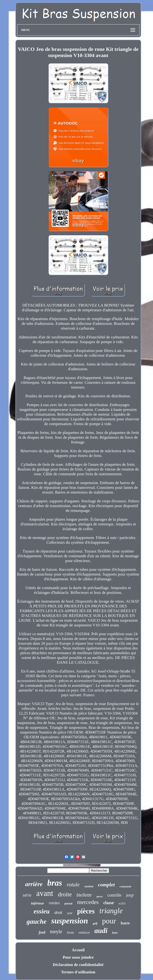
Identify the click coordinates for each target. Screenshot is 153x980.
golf (95, 923)
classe (109, 903)
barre (125, 923)
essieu (42, 911)
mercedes (88, 902)
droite (65, 894)
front (70, 932)
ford (42, 932)
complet (106, 885)
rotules (54, 903)
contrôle (114, 895)
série (27, 895)
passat (68, 903)
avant (45, 893)
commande (125, 886)
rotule (73, 885)
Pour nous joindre (78, 957)
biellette (84, 895)
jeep (130, 895)
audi (101, 930)
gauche (37, 921)
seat (70, 913)
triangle (111, 911)
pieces (100, 896)
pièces (86, 911)
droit (58, 913)
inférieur (37, 903)
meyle (56, 932)
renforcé (84, 933)
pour (109, 921)
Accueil (78, 950)
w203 (122, 903)
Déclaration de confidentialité (78, 965)
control (89, 886)
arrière (34, 884)
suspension (70, 921)
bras (55, 883)
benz (115, 933)
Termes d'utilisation (78, 972)
